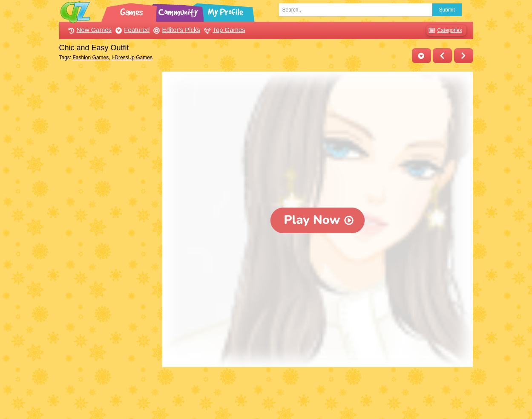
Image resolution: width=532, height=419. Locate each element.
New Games (89, 30)
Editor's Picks (176, 30)
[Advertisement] (109, 199)
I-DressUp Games (132, 58)
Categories (444, 30)
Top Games (224, 30)
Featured (131, 30)
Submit (447, 10)
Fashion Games (91, 58)
